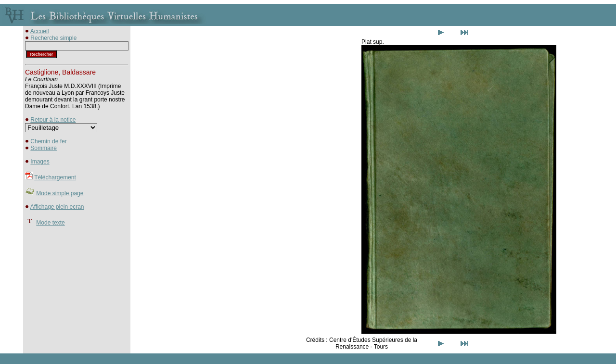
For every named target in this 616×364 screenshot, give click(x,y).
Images (40, 162)
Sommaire (44, 148)
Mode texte (50, 223)
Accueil (40, 31)
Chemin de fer (48, 141)
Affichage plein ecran (57, 207)
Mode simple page (60, 193)
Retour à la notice (53, 120)
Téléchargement (55, 177)
